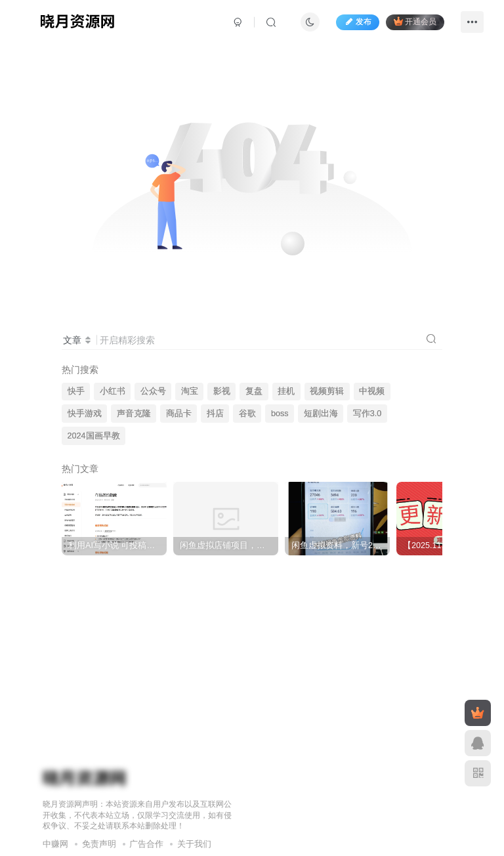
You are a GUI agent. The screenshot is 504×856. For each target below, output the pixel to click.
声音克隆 (134, 414)
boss (280, 414)
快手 (76, 391)
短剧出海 (321, 414)
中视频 (372, 391)
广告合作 (146, 844)
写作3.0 (367, 414)
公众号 (153, 391)
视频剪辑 (327, 391)
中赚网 (55, 844)
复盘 (254, 391)
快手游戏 (85, 414)
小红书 (113, 391)
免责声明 (99, 844)
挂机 (286, 391)
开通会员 (415, 21)
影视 (222, 391)
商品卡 (179, 414)
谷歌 (247, 414)
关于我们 (194, 844)
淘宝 (190, 391)
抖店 (215, 414)
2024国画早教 (94, 436)
